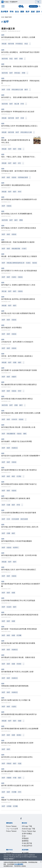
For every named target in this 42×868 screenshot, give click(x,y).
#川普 (8, 90)
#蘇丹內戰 (11, 44)
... (30, 44)
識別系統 (15, 837)
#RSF (20, 192)
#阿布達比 (17, 73)
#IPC (19, 163)
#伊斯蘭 (9, 806)
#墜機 (21, 220)
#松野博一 (16, 548)
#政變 (13, 593)
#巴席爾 (19, 635)
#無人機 (17, 104)
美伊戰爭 (4, 12)
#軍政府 (9, 763)
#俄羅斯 (9, 778)
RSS (27, 849)
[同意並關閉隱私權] (41, 862)
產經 (33, 12)
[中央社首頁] (21, 6)
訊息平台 (29, 847)
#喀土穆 (4, 291)
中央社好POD (25, 832)
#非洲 (22, 118)
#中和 (22, 104)
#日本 (8, 519)
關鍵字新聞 (8, 17)
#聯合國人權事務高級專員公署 (15, 263)
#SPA (20, 792)
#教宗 (13, 476)
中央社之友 (21, 849)
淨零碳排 (32, 830)
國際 (22, 12)
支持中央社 (33, 6)
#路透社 (19, 735)
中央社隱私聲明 (19, 864)
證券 (38, 12)
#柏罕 (16, 59)
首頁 (3, 17)
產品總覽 (9, 847)
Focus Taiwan (10, 820)
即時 (12, 12)
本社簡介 (9, 837)
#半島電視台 (19, 44)
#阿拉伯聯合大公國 (17, 90)
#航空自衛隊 (24, 519)
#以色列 (9, 607)
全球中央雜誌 (19, 830)
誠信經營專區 (20, 840)
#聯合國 (4, 44)
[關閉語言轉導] (41, 855)
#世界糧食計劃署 (23, 177)
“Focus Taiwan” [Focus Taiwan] (9, 859)
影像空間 (22, 847)
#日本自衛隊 (15, 519)
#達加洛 (14, 177)
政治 (17, 12)
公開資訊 (22, 837)
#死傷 (20, 149)
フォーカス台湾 (21, 820)
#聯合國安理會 (16, 249)
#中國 (15, 778)
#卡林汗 (24, 249)
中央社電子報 (15, 832)
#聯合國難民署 (11, 434)
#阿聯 (23, 73)
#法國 (8, 505)
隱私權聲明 (29, 840)
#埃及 (26, 44)
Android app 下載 (22, 828)
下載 (38, 2)
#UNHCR (14, 419)
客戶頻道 (15, 847)
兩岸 (28, 12)
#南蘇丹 (14, 377)
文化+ (26, 830)
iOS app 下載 (10, 828)
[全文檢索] (40, 6)
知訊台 (14, 849)
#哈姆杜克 (15, 448)
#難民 (25, 434)
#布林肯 (19, 664)
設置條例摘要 (30, 837)
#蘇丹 (26, 90)
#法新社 (28, 263)
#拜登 (18, 505)
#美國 (21, 59)
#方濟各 (19, 476)
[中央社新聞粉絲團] (6, 815)
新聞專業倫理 (10, 840)
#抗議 (20, 763)
